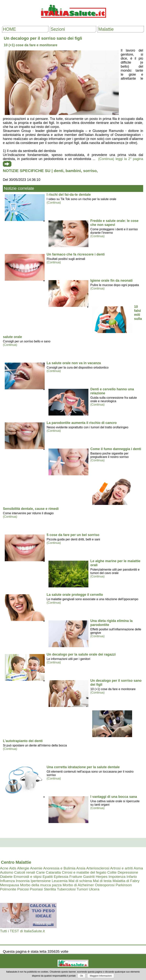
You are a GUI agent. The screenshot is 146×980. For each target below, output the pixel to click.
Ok (81, 976)
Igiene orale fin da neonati (111, 281)
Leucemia (60, 881)
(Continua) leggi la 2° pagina (121, 159)
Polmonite (8, 889)
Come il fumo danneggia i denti (116, 449)
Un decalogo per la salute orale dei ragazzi (81, 654)
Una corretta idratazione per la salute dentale (83, 767)
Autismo (7, 872)
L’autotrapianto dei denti (23, 741)
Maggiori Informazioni (101, 976)
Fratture (76, 877)
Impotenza (117, 877)
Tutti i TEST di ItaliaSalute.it (22, 931)
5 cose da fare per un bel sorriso (73, 535)
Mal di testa (102, 881)
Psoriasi (36, 889)
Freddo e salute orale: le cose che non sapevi (114, 223)
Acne (4, 868)
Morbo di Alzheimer (78, 885)
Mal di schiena (80, 881)
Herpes (102, 877)
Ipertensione (41, 881)
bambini (73, 171)
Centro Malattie (16, 862)
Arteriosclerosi (98, 868)
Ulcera (94, 889)
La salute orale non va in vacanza (74, 363)
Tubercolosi (66, 889)
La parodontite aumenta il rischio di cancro (82, 423)
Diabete (6, 877)
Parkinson (124, 885)
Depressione (128, 872)
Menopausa (10, 885)
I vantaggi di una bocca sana (114, 797)
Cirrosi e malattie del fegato (84, 872)
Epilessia (61, 877)
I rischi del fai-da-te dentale (69, 195)
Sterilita (50, 889)
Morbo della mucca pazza (41, 885)
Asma (138, 868)
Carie (40, 872)
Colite (112, 872)
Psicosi (23, 889)
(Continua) (54, 203)
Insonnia (23, 881)
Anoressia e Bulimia (59, 868)
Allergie (23, 868)
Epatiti (48, 877)
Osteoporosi (105, 885)
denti (59, 171)
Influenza (7, 881)
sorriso (90, 171)
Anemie (36, 868)
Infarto (132, 877)
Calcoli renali (25, 872)
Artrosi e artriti (121, 868)
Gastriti (89, 877)
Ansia (81, 868)
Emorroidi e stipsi (27, 877)
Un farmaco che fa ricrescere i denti (76, 254)
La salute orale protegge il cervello (75, 595)
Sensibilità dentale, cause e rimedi (31, 509)
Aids (13, 868)
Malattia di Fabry (126, 881)
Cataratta (53, 872)
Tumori (82, 889)
